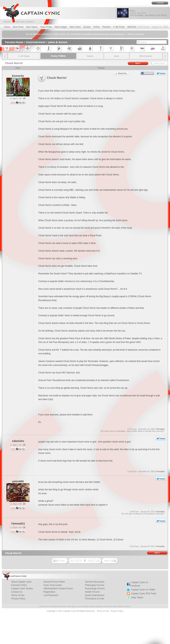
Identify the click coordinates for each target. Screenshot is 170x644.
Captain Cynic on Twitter (143, 590)
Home (7, 27)
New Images (61, 27)
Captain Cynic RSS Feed (144, 594)
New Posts (18, 27)
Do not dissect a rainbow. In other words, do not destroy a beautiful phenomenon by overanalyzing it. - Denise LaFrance (85, 34)
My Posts (119, 27)
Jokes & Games (58, 42)
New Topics (32, 27)
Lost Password (51, 595)
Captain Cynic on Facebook (139, 584)
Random (107, 27)
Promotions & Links (95, 599)
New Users (75, 27)
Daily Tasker (137, 597)
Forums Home (14, 42)
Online (97, 27)
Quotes (87, 27)
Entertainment (36, 42)
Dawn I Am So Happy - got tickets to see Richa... (149, 13)
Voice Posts (46, 27)
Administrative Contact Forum (58, 589)
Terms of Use (103, 611)
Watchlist (132, 27)
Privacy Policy (18, 599)
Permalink (160, 429)
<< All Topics (24, 56)
